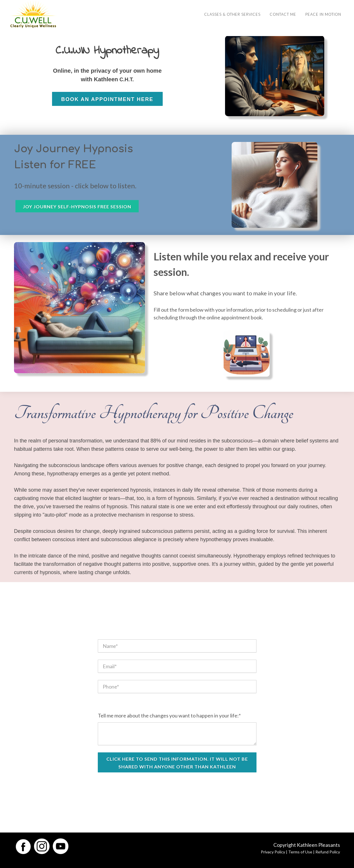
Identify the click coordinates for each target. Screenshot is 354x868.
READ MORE (107, 118)
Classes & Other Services (232, 14)
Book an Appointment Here (107, 99)
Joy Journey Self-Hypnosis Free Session (77, 206)
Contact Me (283, 14)
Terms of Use (300, 852)
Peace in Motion (323, 14)
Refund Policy (328, 852)
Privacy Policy (273, 852)
